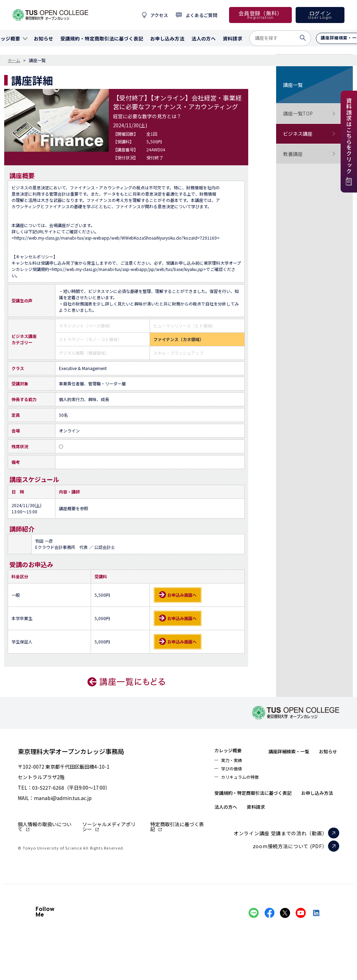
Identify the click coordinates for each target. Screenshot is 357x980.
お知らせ (226, 798)
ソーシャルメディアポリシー (109, 827)
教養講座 (309, 154)
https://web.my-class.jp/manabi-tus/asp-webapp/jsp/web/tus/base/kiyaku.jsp (128, 269)
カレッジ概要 (232, 751)
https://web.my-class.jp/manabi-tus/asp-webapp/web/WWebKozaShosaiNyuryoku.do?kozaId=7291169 (116, 238)
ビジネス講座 (309, 134)
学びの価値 (234, 772)
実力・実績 (234, 762)
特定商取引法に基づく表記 (177, 827)
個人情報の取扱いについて (45, 827)
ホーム (14, 60)
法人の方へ (280, 826)
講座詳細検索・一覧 (303, 751)
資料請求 (316, 826)
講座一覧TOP (309, 114)
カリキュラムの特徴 (244, 782)
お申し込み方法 (235, 826)
